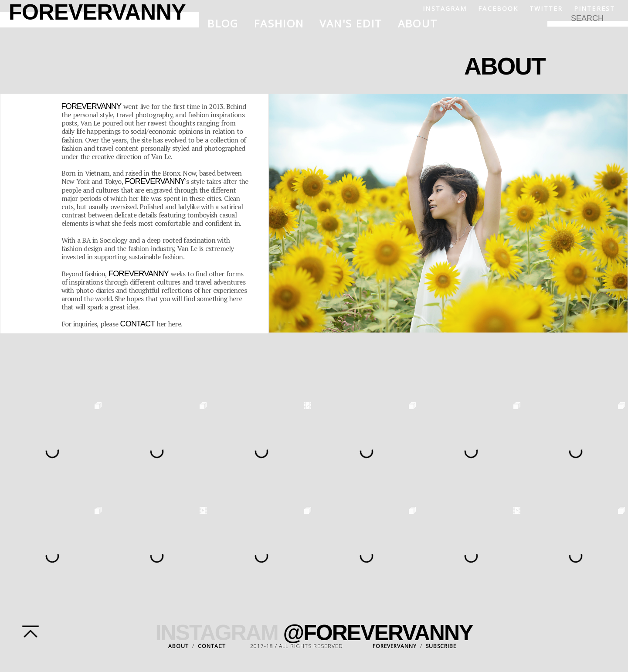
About (418, 23)
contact (138, 324)
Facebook (498, 8)
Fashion (279, 23)
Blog (223, 23)
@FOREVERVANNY (378, 633)
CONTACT (212, 646)
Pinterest (594, 8)
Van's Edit (351, 23)
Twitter (546, 8)
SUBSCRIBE (441, 646)
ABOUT (178, 646)
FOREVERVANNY (395, 646)
